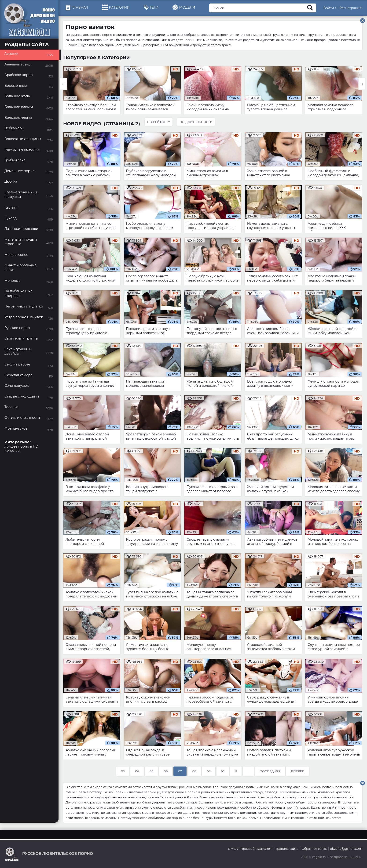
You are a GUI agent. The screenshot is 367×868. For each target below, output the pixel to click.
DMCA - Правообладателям (250, 849)
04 (137, 771)
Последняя (270, 771)
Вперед (298, 771)
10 (223, 771)
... (248, 771)
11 (236, 771)
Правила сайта (287, 849)
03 (123, 771)
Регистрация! (351, 8)
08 (194, 771)
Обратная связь (314, 849)
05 (151, 771)
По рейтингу (158, 122)
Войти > (330, 8)
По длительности (196, 122)
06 (166, 771)
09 (209, 771)
